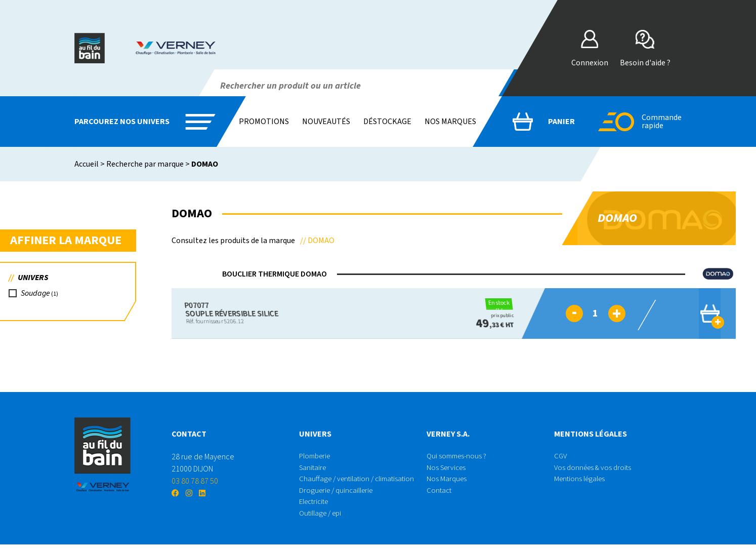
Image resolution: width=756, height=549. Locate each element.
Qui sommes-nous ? (458, 457)
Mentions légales (582, 481)
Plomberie (317, 457)
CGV (561, 457)
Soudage (37, 295)
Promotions (264, 122)
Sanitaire (314, 469)
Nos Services (448, 469)
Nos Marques (447, 481)
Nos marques (450, 122)
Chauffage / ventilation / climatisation (360, 481)
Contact (440, 493)
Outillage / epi (323, 518)
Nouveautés (326, 122)
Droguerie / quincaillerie (339, 493)
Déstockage (387, 122)
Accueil (87, 164)
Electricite (316, 505)
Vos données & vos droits (595, 469)
